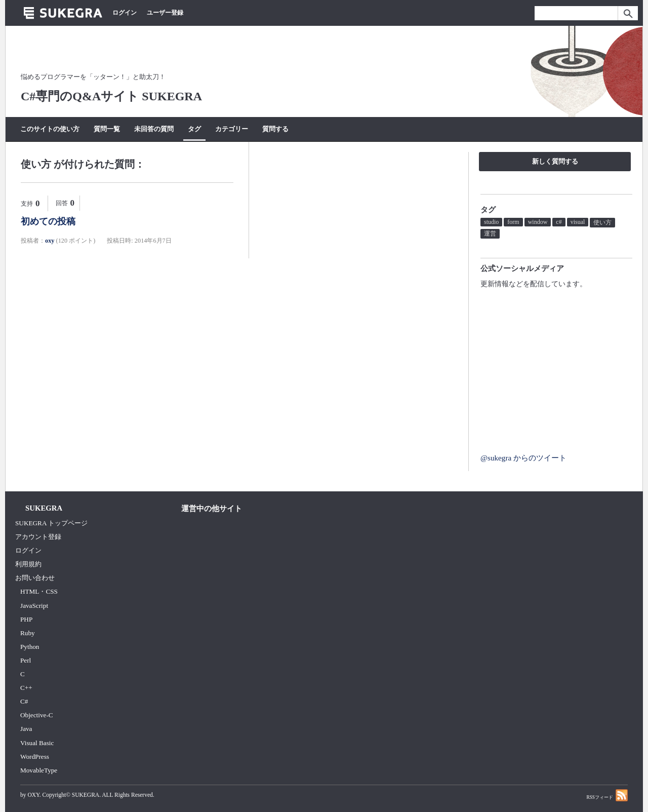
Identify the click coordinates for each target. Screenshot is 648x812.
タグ (194, 129)
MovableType (39, 770)
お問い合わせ (35, 578)
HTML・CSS (39, 591)
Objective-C (37, 715)
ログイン (125, 13)
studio (491, 222)
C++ (26, 688)
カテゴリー (232, 129)
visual (578, 222)
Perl (26, 660)
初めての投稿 (48, 221)
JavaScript (34, 606)
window (538, 222)
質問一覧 (107, 129)
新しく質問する (555, 161)
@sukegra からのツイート (523, 458)
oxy (50, 241)
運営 (490, 234)
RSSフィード (607, 795)
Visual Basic (37, 743)
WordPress (35, 757)
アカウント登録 (38, 537)
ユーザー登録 (165, 13)
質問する (275, 129)
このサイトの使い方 (50, 129)
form (513, 222)
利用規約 (28, 564)
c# (559, 222)
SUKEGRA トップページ (51, 523)
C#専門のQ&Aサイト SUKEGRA (111, 96)
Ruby (28, 633)
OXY (33, 795)
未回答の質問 (154, 129)
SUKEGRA (86, 795)
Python (30, 647)
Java (26, 729)
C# (24, 701)
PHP (26, 619)
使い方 (602, 222)
